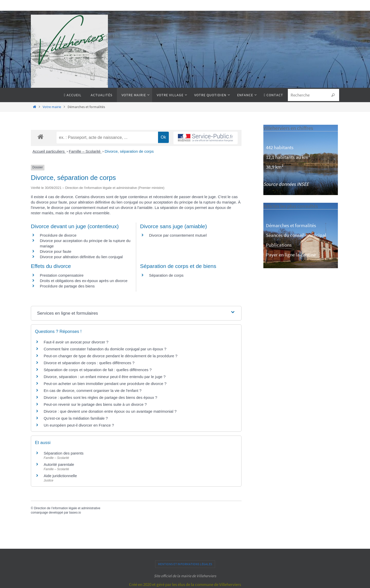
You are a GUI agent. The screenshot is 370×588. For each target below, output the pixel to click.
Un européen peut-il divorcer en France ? (79, 425)
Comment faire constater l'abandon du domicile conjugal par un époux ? (105, 349)
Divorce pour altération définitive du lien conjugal (81, 257)
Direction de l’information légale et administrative (67, 508)
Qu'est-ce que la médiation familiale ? (76, 418)
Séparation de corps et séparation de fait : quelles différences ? (98, 370)
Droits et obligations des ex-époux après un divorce (84, 281)
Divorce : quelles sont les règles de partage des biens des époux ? (100, 397)
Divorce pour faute (56, 251)
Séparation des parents (64, 453)
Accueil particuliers (49, 151)
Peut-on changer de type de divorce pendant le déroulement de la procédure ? (110, 356)
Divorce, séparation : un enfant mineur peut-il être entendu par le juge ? (105, 377)
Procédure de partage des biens (67, 286)
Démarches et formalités (291, 225)
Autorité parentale (59, 464)
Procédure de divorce (58, 235)
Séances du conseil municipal (296, 235)
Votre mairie (52, 107)
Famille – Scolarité (85, 151)
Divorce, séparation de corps (129, 151)
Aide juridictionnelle (60, 476)
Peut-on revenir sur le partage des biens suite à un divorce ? (95, 404)
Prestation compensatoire (62, 275)
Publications (279, 245)
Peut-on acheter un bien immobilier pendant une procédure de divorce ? (105, 384)
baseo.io (75, 513)
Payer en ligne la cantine (291, 255)
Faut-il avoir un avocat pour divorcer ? (76, 342)
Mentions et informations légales (185, 564)
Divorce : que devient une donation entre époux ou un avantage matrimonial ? (110, 411)
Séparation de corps (166, 275)
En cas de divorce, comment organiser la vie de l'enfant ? (93, 391)
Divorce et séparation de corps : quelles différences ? (89, 363)
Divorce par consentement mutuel (178, 235)
